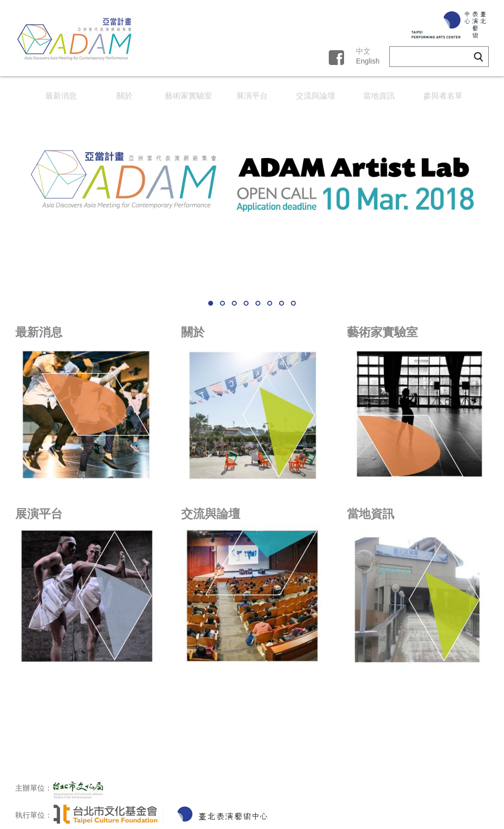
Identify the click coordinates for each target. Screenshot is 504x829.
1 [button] (211, 303)
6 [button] (270, 303)
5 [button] (258, 303)
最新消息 (61, 96)
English (368, 61)
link (86, 406)
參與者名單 (443, 96)
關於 (125, 96)
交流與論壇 (315, 96)
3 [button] (234, 303)
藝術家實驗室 (189, 96)
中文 (363, 51)
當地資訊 (379, 96)
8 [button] (293, 303)
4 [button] (246, 303)
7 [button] (282, 303)
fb (336, 56)
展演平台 (252, 96)
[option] (252, 202)
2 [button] (222, 303)
